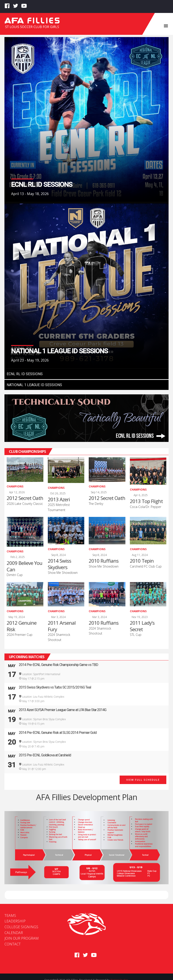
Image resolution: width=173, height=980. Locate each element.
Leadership (15, 921)
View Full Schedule (143, 780)
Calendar (14, 933)
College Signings (21, 927)
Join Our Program (22, 938)
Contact (13, 944)
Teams (10, 915)
